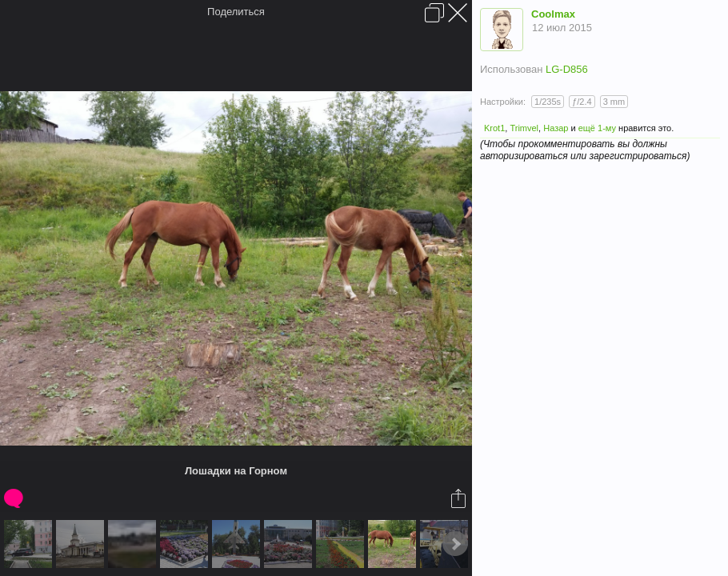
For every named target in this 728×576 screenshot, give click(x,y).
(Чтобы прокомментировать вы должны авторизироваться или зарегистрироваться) (585, 150)
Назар (556, 128)
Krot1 (494, 128)
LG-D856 (567, 69)
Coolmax (553, 14)
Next (455, 544)
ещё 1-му (597, 128)
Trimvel (524, 128)
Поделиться (236, 12)
